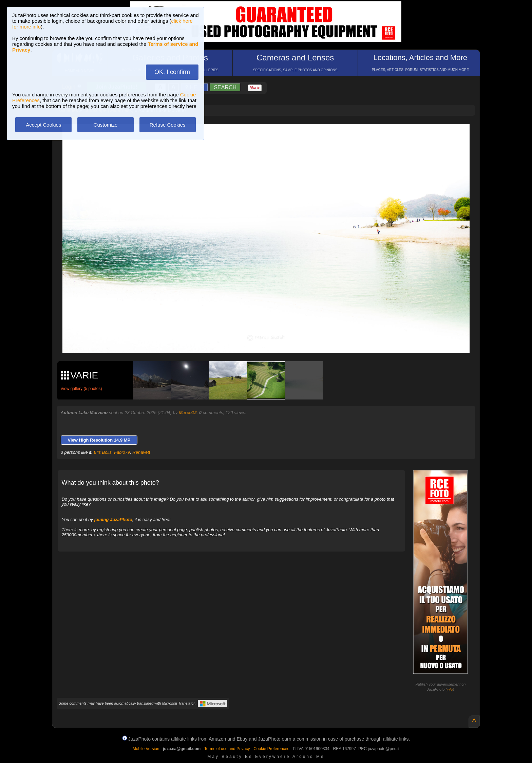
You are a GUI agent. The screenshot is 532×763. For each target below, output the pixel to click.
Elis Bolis (103, 452)
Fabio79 (122, 452)
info (450, 689)
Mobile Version (146, 749)
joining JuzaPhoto (113, 519)
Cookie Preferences (271, 749)
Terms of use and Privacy (227, 749)
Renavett (141, 452)
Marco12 (188, 413)
